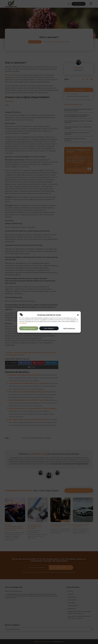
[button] (78, 315)
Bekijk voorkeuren (69, 328)
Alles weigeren (49, 328)
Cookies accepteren (29, 328)
